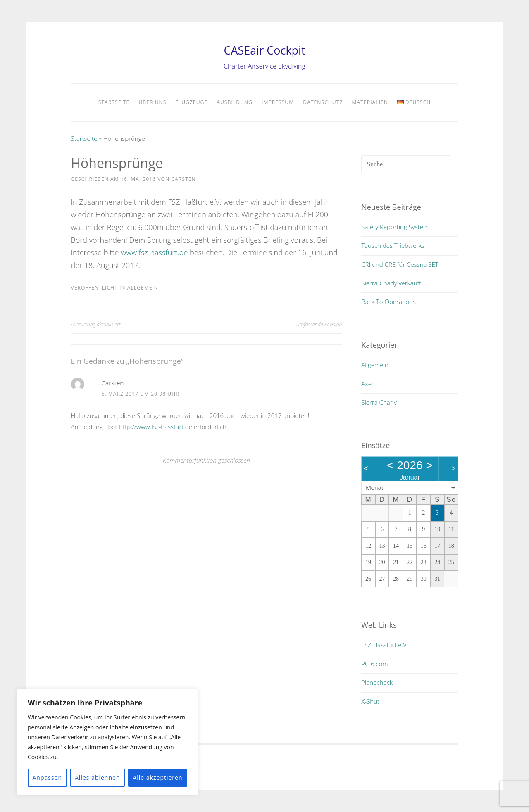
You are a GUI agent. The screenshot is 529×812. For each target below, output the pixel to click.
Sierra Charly (379, 402)
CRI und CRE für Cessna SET (400, 264)
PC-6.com (374, 664)
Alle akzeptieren (157, 778)
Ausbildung (235, 102)
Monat (374, 488)
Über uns (152, 102)
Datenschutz (323, 102)
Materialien (370, 102)
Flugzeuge (192, 102)
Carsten (183, 179)
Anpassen (47, 778)
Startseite (114, 102)
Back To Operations (388, 302)
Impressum (278, 102)
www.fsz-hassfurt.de (154, 252)
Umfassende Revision (319, 324)
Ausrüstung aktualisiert (96, 324)
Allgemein (143, 288)
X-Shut (370, 701)
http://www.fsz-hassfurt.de (156, 427)
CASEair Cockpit (264, 50)
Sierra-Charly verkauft (391, 283)
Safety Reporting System (395, 227)
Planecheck (377, 682)
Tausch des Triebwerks (393, 245)
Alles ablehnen (97, 778)
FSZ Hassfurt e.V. (385, 645)
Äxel (367, 384)
